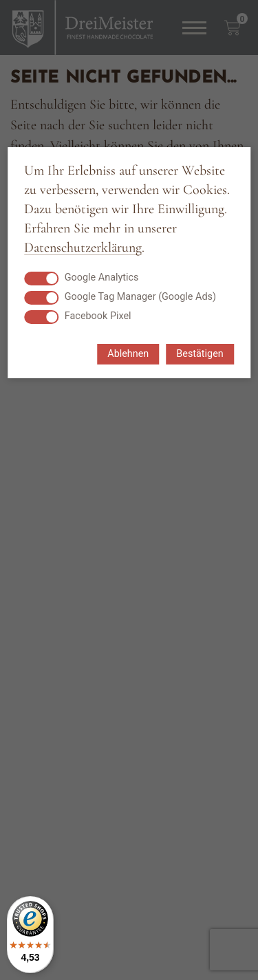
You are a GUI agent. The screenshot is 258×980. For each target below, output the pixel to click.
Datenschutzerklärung (83, 248)
